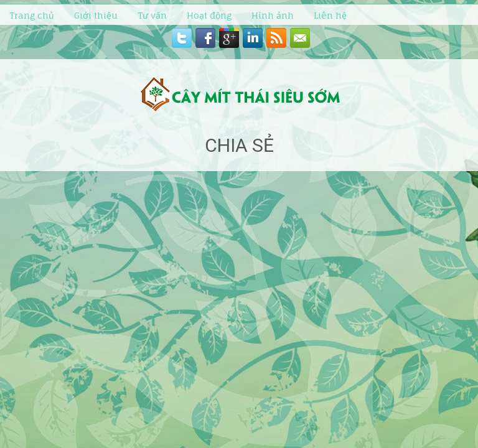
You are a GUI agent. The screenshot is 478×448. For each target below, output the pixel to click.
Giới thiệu (96, 15)
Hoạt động (209, 15)
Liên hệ (330, 15)
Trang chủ (32, 15)
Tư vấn (152, 15)
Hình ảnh (273, 15)
